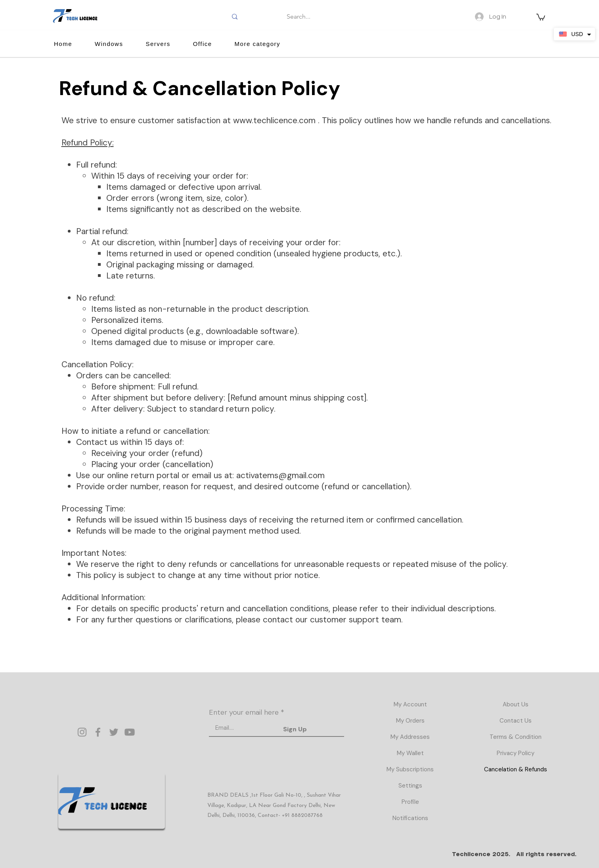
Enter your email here (244, 712)
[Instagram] (82, 732)
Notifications (410, 818)
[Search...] (299, 17)
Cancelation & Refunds (516, 769)
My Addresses (410, 737)
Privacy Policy (516, 753)
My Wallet (410, 753)
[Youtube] (130, 732)
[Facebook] (98, 732)
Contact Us (516, 721)
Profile (410, 802)
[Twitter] (114, 732)
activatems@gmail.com (280, 475)
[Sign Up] (295, 729)
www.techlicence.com (274, 120)
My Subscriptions (410, 769)
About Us (516, 704)
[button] (541, 17)
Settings (410, 786)
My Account (410, 704)
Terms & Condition (516, 737)
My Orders (410, 721)
